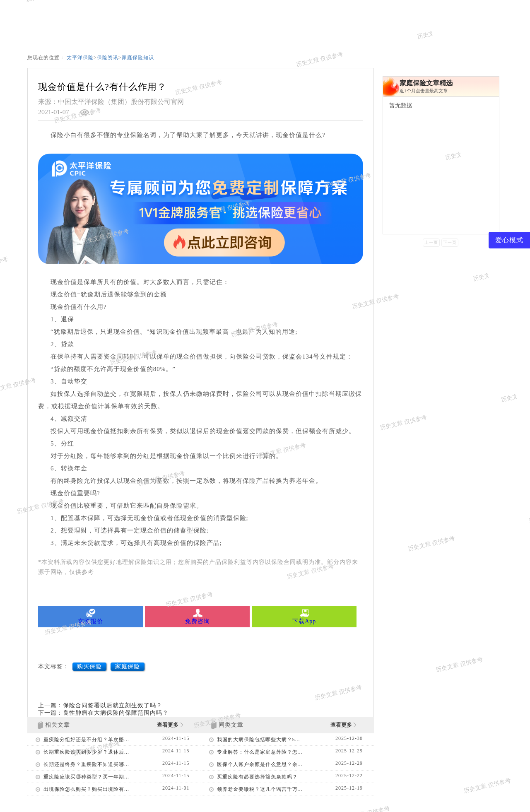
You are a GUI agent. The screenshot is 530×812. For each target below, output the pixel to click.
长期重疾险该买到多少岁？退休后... (86, 752)
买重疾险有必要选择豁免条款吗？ (257, 777)
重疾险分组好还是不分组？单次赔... (86, 740)
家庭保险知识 (138, 58)
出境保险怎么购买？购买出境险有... (86, 789)
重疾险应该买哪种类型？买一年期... (86, 777)
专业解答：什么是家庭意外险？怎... (260, 752)
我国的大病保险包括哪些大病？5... (259, 740)
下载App (304, 616)
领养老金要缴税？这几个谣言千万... (260, 789)
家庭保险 (128, 666)
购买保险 (89, 666)
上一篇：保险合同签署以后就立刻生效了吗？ (100, 705)
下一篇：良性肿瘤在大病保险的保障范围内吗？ (103, 713)
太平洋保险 (80, 58)
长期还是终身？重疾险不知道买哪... (86, 764)
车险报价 (90, 616)
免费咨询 (197, 616)
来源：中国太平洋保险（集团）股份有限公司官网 (111, 102)
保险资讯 (108, 58)
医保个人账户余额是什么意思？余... (260, 764)
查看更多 (170, 725)
